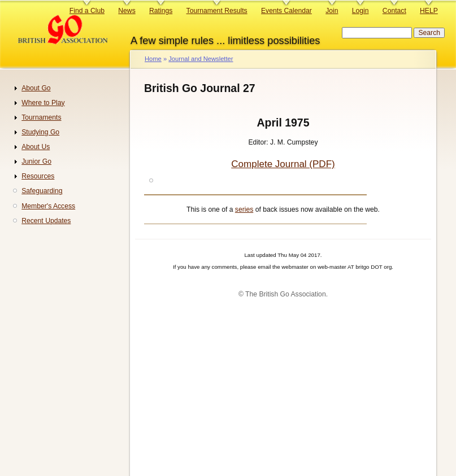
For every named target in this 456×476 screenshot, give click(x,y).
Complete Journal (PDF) (283, 164)
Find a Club (87, 11)
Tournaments (41, 117)
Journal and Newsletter (201, 59)
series (244, 209)
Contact (394, 11)
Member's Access (48, 206)
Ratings (161, 11)
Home (153, 59)
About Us (36, 147)
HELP (429, 11)
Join (332, 11)
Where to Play (43, 103)
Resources (38, 176)
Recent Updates (46, 221)
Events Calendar (286, 11)
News (127, 11)
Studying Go (40, 132)
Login (361, 11)
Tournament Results (217, 11)
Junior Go (36, 161)
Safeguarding (42, 191)
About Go (36, 88)
